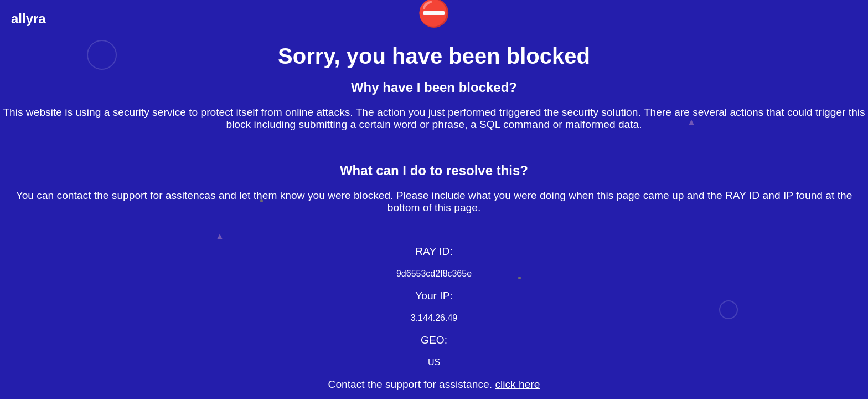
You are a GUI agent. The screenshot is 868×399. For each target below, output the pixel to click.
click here (517, 384)
